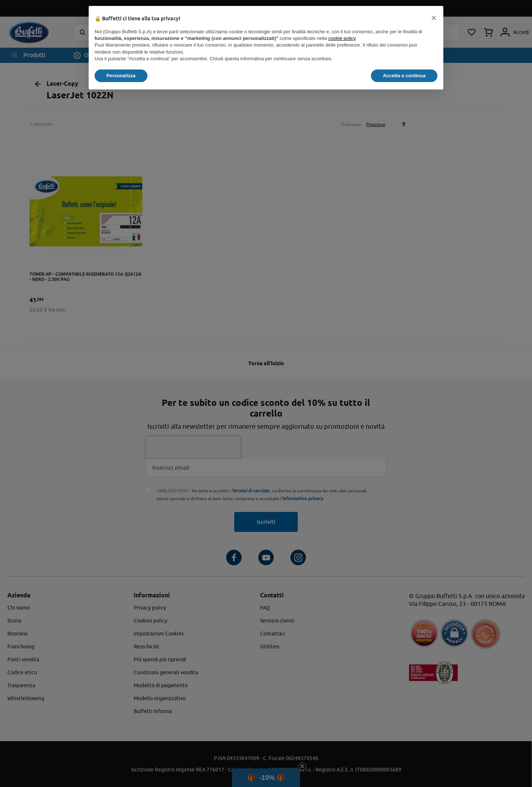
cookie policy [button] (342, 38)
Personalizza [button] (121, 76)
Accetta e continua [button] (404, 76)
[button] (434, 18)
